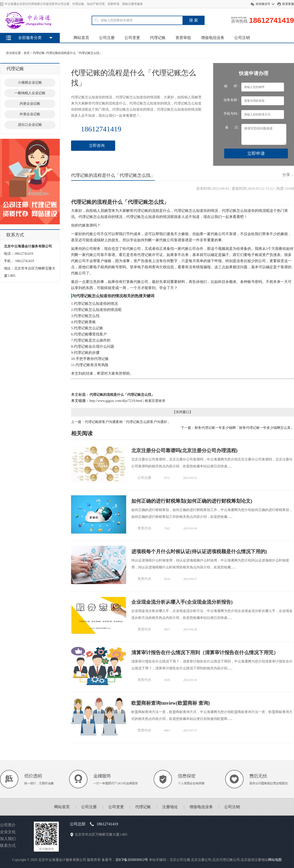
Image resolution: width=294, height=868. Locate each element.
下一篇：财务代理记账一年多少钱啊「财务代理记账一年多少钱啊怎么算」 (237, 428)
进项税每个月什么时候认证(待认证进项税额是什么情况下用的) (199, 551)
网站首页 (81, 38)
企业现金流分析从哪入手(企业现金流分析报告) (182, 602)
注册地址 (170, 807)
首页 (27, 53)
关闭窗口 (183, 412)
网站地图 (275, 860)
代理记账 (158, 38)
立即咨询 (97, 146)
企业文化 (8, 832)
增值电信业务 (213, 38)
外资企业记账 (30, 114)
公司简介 (8, 825)
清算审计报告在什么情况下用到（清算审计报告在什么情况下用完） (205, 652)
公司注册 (107, 38)
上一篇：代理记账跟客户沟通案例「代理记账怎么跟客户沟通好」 (121, 422)
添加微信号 (263, 4)
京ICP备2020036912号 (132, 860)
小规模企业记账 (30, 83)
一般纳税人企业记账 (30, 93)
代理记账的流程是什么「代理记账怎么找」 (74, 53)
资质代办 (144, 528)
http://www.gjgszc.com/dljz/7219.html (116, 401)
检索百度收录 (155, 401)
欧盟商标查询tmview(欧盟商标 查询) (171, 703)
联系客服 (288, 4)
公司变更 (132, 38)
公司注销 (242, 38)
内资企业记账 (30, 104)
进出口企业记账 (30, 125)
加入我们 (8, 839)
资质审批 (183, 38)
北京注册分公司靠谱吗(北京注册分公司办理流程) (184, 450)
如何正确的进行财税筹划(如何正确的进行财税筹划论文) (192, 501)
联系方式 (8, 846)
